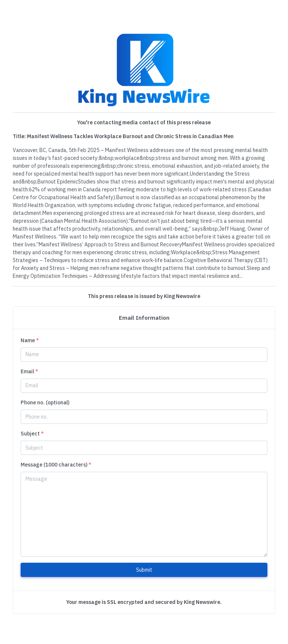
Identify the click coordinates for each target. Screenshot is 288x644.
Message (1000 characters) (56, 465)
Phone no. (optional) (45, 402)
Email (29, 371)
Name (30, 340)
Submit (144, 570)
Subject (32, 434)
